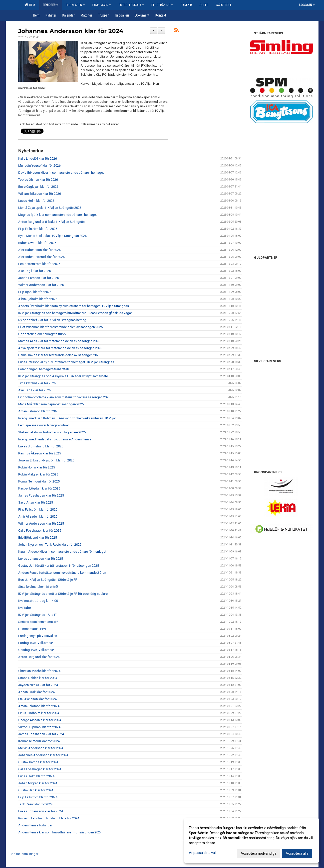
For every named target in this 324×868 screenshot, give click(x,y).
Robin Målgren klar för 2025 (38, 474)
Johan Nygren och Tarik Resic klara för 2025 (50, 545)
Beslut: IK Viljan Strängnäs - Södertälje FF (48, 580)
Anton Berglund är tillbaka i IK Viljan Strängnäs (51, 222)
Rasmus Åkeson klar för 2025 (40, 453)
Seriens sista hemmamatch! (38, 622)
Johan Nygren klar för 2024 (38, 783)
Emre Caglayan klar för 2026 (38, 187)
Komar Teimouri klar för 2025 (39, 481)
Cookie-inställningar (24, 854)
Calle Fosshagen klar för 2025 (40, 531)
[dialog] (251, 840)
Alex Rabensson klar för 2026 (39, 250)
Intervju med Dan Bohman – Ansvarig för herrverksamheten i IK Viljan (67, 418)
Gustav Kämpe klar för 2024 (38, 762)
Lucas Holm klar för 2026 (36, 201)
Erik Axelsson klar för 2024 (37, 699)
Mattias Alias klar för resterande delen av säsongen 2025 (59, 341)
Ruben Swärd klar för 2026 (37, 243)
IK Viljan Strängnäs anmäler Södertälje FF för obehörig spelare (63, 594)
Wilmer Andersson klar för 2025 (41, 523)
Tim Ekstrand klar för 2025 (37, 383)
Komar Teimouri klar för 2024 (39, 741)
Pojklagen (102, 5)
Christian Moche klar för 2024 (39, 671)
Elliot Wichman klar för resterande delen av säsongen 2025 (60, 327)
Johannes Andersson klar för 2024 (71, 31)
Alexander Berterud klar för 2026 (41, 257)
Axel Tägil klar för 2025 (35, 390)
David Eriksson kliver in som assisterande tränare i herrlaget (61, 173)
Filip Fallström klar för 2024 (38, 797)
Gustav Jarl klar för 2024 (36, 790)
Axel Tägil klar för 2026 (35, 271)
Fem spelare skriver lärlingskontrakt (44, 425)
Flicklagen (75, 5)
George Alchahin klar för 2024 (40, 720)
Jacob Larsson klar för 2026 (39, 278)
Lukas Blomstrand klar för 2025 (41, 446)
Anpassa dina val (202, 853)
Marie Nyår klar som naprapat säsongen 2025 (51, 404)
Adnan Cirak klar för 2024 (36, 692)
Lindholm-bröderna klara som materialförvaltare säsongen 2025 (64, 397)
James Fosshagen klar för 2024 (41, 734)
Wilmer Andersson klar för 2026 (41, 285)
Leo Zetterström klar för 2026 (39, 264)
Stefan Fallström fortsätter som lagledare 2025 (52, 432)
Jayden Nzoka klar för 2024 (38, 685)
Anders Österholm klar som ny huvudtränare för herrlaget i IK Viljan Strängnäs (74, 306)
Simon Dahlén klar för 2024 (38, 678)
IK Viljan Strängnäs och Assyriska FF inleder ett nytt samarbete (63, 376)
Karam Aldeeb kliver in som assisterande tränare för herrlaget (62, 552)
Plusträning (162, 5)
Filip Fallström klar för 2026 (38, 229)
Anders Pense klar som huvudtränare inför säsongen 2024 (60, 832)
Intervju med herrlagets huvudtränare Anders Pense (55, 439)
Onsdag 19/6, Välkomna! (36, 650)
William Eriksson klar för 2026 (40, 194)
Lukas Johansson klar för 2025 (41, 559)
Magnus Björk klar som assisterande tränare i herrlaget (58, 215)
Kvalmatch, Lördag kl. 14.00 (38, 601)
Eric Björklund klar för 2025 (38, 538)
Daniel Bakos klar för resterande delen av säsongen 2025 (59, 355)
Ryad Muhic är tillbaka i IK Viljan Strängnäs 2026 (52, 236)
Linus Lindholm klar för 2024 (39, 713)
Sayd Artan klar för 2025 (36, 502)
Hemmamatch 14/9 (32, 629)
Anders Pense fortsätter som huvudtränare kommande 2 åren (62, 573)
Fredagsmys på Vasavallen (38, 636)
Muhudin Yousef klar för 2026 (39, 166)
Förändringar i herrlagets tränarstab (44, 369)
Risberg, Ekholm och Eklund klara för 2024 (49, 818)
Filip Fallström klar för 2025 (38, 509)
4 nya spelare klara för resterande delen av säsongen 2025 (60, 348)
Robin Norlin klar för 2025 (37, 467)
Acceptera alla (297, 853)
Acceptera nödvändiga (259, 853)
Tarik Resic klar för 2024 (35, 804)
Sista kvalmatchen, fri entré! (38, 587)
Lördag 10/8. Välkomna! (36, 643)
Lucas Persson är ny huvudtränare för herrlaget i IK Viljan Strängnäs (66, 362)
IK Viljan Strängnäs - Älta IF (37, 615)
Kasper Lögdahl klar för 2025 (39, 488)
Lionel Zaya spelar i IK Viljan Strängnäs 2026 (50, 208)
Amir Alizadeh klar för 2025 (38, 516)
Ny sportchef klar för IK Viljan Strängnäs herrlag (52, 320)
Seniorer (50, 5)
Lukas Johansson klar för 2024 (41, 811)
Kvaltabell (25, 608)
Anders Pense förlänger (35, 825)
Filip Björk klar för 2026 (35, 292)
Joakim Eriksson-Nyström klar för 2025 (46, 460)
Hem (30, 5)
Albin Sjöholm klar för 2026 (38, 299)
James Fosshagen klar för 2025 (41, 495)
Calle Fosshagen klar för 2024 (40, 769)
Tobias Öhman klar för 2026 (38, 180)
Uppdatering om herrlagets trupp (42, 334)
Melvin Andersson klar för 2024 (41, 748)
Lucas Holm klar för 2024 (36, 776)
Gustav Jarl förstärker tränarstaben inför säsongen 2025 (59, 566)
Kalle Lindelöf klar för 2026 (38, 159)
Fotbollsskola (131, 5)
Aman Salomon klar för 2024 (39, 706)
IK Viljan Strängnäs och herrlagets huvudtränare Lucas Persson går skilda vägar (75, 313)
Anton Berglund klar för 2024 (39, 657)
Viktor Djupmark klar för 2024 (39, 727)
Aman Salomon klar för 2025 (39, 411)
